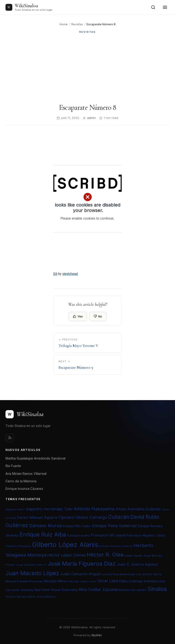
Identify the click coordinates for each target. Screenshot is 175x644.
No (98, 316)
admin (91, 118)
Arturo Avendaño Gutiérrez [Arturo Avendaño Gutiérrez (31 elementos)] (138, 509)
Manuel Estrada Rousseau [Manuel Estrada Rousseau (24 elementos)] (24, 581)
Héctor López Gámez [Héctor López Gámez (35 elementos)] (67, 555)
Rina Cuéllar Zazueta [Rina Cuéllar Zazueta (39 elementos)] (98, 589)
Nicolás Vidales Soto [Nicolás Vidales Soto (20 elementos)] (83, 581)
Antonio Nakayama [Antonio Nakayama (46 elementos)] (94, 509)
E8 (55, 274)
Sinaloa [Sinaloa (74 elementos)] (157, 589)
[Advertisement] (87, 69)
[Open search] (153, 7)
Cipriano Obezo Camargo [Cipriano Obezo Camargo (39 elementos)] (83, 517)
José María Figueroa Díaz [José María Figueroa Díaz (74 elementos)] (82, 564)
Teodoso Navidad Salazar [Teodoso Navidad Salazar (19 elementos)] (21, 597)
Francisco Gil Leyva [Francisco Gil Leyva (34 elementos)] (108, 535)
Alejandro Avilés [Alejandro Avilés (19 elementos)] (15, 510)
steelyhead (70, 274)
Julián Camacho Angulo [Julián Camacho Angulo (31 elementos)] (80, 574)
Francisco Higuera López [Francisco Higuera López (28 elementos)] (146, 535)
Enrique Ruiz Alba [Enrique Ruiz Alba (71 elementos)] (43, 534)
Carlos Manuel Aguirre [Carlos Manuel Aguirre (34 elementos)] (37, 517)
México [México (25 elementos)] (63, 581)
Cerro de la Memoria (21, 481)
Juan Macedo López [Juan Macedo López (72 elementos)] (32, 573)
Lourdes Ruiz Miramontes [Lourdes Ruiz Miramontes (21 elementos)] (118, 574)
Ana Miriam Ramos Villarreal (26, 474)
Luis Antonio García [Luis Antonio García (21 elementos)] (149, 574)
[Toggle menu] (165, 7)
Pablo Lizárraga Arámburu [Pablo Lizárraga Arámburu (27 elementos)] (139, 581)
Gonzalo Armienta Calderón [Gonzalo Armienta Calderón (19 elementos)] (116, 546)
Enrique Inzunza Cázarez (24, 489)
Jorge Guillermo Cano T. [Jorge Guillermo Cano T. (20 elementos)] (31, 565)
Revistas (77, 24)
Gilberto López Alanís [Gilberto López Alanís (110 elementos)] (65, 545)
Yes (78, 316)
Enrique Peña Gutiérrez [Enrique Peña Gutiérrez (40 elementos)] (115, 526)
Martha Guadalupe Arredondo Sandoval (35, 458)
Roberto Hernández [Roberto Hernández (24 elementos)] (133, 590)
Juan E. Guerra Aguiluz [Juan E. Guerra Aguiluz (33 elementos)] (137, 564)
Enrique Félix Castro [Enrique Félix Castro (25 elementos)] (77, 526)
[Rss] (10, 438)
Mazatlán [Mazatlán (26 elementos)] (50, 581)
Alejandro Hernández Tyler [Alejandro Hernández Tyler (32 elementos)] (49, 509)
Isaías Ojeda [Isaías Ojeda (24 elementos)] (133, 555)
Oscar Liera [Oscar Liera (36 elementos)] (108, 581)
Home (64, 24)
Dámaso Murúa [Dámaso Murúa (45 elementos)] (45, 526)
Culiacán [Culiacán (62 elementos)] (119, 517)
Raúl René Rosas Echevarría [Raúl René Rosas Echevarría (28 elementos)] (56, 590)
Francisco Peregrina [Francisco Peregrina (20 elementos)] (18, 546)
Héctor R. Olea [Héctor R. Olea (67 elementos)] (105, 555)
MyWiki (97, 635)
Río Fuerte (13, 466)
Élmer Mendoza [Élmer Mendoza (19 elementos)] (46, 597)
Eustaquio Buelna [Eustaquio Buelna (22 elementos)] (78, 535)
